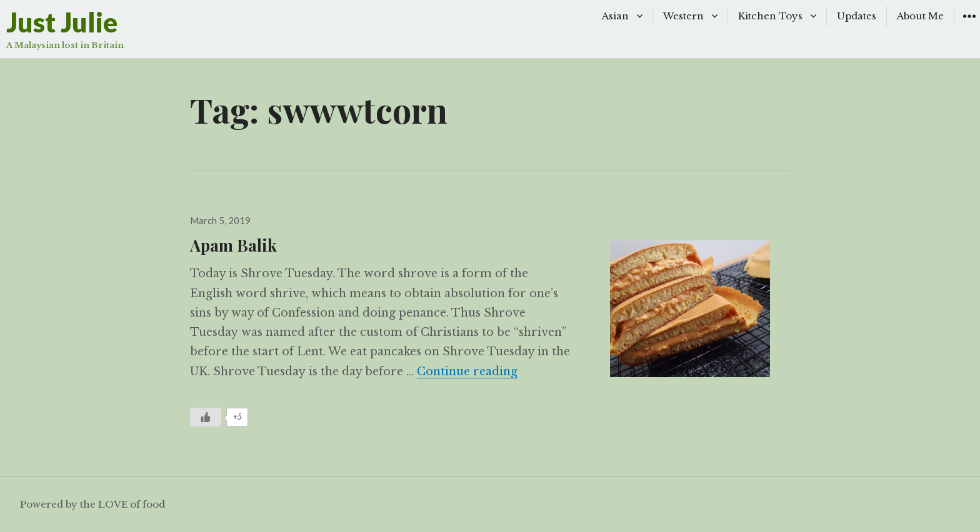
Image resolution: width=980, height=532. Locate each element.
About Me (920, 16)
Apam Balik (233, 245)
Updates (857, 16)
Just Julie (62, 22)
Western (683, 16)
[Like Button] (206, 417)
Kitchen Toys (770, 16)
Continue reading (467, 372)
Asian (615, 16)
